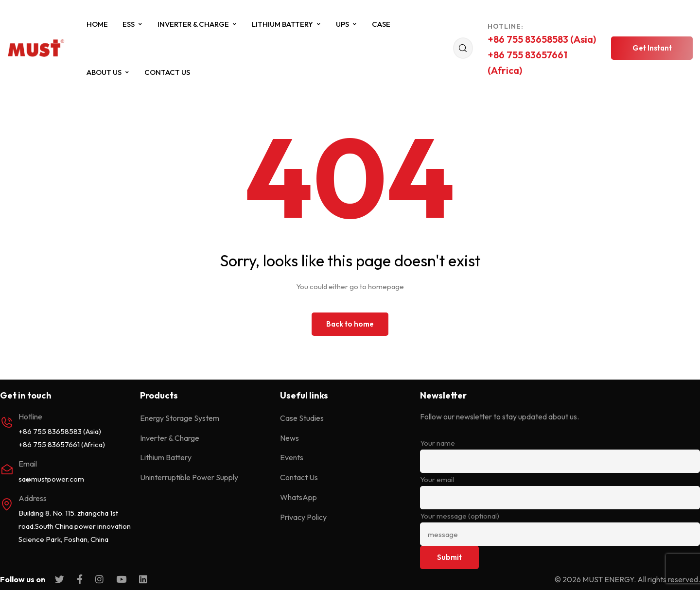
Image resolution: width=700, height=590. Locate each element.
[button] (652, 48)
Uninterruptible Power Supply (189, 477)
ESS (133, 24)
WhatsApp (298, 497)
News (289, 438)
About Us (108, 72)
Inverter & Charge (197, 24)
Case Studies (302, 418)
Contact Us (167, 72)
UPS (347, 24)
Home (97, 24)
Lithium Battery (287, 24)
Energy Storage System (180, 418)
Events (292, 457)
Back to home (350, 324)
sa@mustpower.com (51, 479)
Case (381, 24)
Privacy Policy (303, 517)
